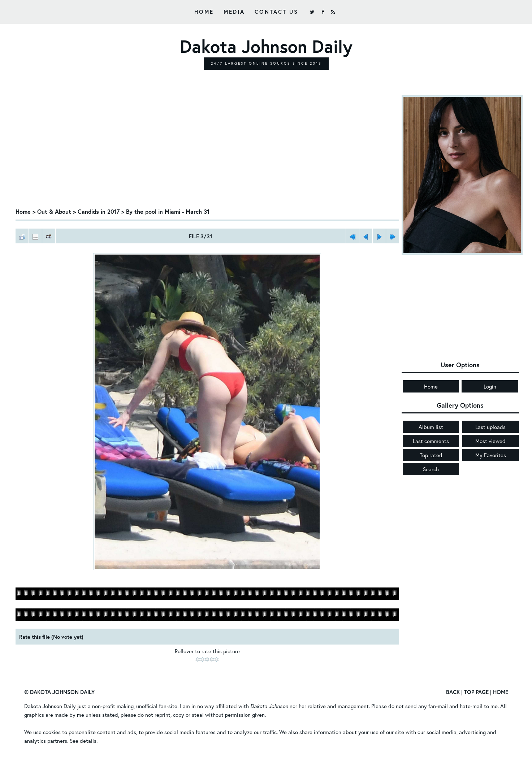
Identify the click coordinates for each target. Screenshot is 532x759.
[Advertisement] (207, 149)
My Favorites (491, 455)
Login (490, 386)
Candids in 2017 (99, 211)
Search (431, 469)
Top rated (431, 455)
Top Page (476, 692)
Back (453, 692)
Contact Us (276, 12)
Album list (431, 427)
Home (204, 12)
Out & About (54, 211)
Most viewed (490, 441)
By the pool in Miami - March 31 (168, 211)
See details (83, 741)
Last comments (431, 441)
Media (234, 12)
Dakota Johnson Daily (50, 706)
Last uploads (490, 427)
